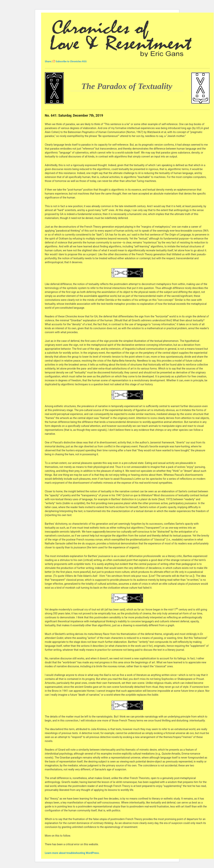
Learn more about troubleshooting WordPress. (72, 853)
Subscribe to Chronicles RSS (71, 61)
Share (48, 61)
